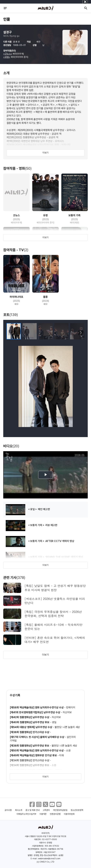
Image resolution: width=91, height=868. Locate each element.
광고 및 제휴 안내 (32, 810)
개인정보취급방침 (60, 810)
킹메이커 (71, 708)
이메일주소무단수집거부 (26, 814)
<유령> (7, 57)
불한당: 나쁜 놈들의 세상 (67, 727)
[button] (81, 333)
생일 (54, 722)
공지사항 (8, 810)
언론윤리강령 (55, 814)
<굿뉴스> (8, 54)
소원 (68, 751)
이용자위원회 (69, 814)
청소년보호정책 (77, 810)
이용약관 (43, 814)
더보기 (45, 153)
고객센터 (46, 810)
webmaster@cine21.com (49, 859)
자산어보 (67, 712)
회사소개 (19, 810)
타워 (62, 755)
